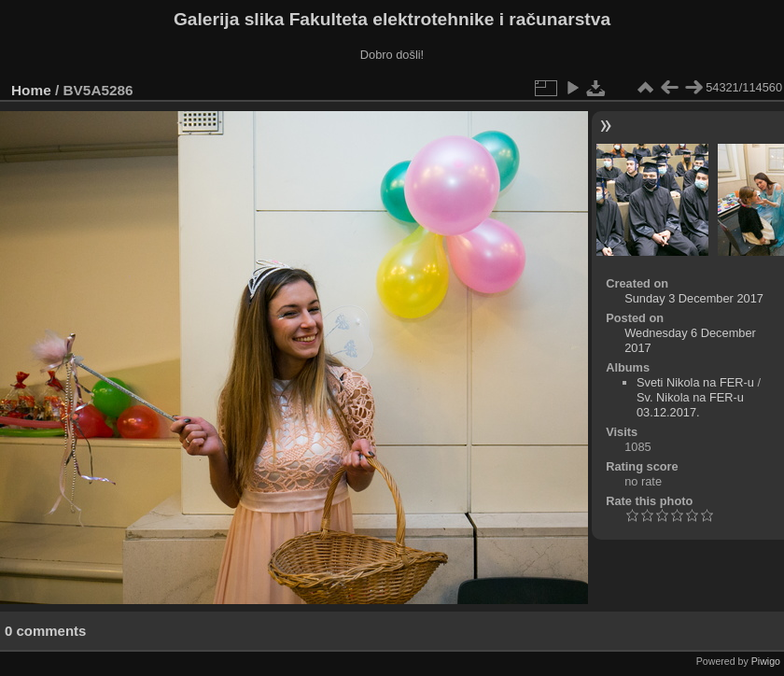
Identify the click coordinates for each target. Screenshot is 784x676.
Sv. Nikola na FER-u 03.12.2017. (690, 405)
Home (31, 90)
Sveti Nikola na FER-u (695, 382)
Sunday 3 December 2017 (694, 298)
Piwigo (766, 661)
